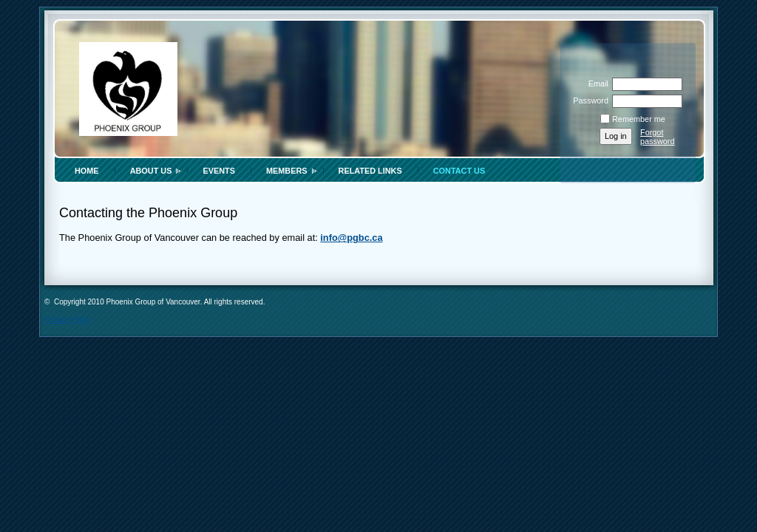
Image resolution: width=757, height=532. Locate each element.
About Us (151, 171)
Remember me (639, 119)
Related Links (370, 171)
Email (596, 83)
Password (588, 100)
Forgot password (658, 137)
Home (87, 171)
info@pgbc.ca (351, 238)
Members (287, 171)
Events (219, 171)
